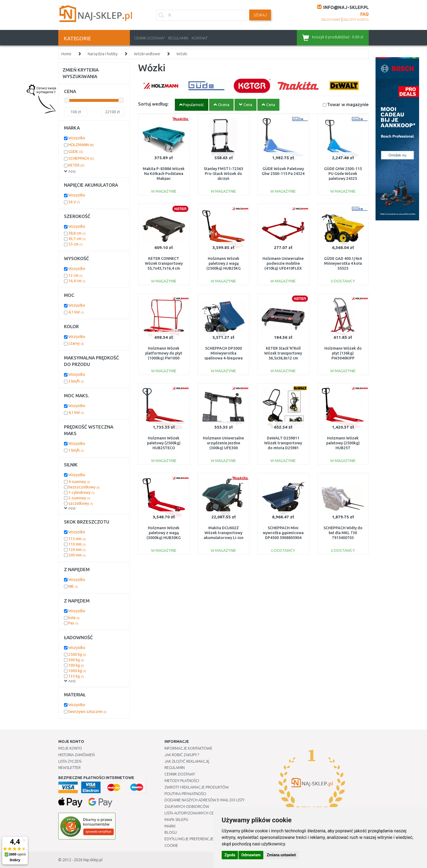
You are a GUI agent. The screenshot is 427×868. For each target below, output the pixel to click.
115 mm (77, 539)
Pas (73, 623)
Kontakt (200, 38)
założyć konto (356, 20)
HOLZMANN (81, 145)
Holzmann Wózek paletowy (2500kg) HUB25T (343, 443)
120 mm (77, 550)
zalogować (331, 20)
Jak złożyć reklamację (187, 761)
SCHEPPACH (81, 158)
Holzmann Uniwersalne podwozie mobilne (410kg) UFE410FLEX (283, 263)
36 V (74, 202)
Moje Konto (70, 748)
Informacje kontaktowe (188, 748)
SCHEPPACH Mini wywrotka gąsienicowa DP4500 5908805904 (283, 533)
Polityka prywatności (185, 794)
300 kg (76, 660)
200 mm (77, 555)
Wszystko (77, 138)
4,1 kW (76, 312)
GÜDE (76, 152)
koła (74, 618)
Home (66, 54)
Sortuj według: (153, 104)
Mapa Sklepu (176, 820)
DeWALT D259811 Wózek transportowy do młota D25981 (283, 443)
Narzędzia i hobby (103, 54)
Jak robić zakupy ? (182, 755)
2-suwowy (79, 498)
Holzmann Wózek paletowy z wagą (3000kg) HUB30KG (164, 533)
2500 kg (77, 654)
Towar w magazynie (348, 104)
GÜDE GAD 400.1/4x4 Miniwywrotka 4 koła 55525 (343, 263)
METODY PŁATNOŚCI (182, 781)
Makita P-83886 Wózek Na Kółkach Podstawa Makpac (164, 174)
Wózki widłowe (147, 54)
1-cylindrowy (81, 493)
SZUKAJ (260, 15)
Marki (170, 826)
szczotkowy (81, 503)
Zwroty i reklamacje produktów (197, 787)
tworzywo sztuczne (87, 712)
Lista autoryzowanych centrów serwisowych (209, 813)
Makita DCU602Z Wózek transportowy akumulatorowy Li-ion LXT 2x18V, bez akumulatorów (224, 538)
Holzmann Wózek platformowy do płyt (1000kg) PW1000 (164, 353)
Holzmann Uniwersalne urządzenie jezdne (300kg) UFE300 (223, 443)
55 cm (75, 244)
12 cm (75, 275)
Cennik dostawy (149, 38)
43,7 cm (77, 239)
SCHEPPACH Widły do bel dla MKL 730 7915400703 (343, 533)
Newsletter (69, 768)
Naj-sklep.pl (93, 860)
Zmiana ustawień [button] (281, 855)
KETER (76, 165)
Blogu (171, 832)
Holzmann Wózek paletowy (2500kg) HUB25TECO (164, 443)
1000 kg (77, 671)
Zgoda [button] (230, 855)
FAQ (365, 14)
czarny (76, 343)
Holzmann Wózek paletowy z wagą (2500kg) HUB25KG (224, 263)
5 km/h (76, 381)
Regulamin (178, 38)
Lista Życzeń (70, 761)
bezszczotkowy (84, 487)
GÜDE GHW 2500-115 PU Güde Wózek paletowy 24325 (343, 174)
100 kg (76, 665)
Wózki (182, 54)
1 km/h (76, 450)
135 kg (76, 676)
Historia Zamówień (77, 755)
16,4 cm (77, 281)
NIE (73, 586)
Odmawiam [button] (251, 855)
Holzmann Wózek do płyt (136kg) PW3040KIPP (343, 353)
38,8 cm (77, 233)
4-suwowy (79, 482)
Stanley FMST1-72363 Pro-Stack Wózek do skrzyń (223, 174)
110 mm (77, 544)
